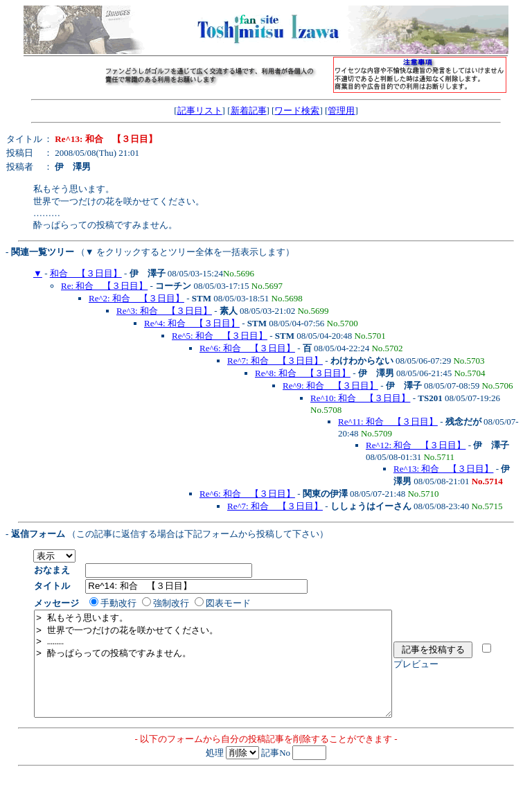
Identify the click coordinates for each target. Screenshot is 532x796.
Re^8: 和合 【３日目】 (303, 373)
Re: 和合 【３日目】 (104, 286)
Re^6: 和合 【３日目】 (247, 348)
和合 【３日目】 (86, 273)
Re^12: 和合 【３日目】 (416, 445)
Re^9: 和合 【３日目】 (330, 386)
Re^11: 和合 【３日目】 (388, 422)
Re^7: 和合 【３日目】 (275, 361)
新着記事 (249, 110)
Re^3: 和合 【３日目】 (164, 311)
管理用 (341, 110)
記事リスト (200, 110)
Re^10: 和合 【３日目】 (360, 398)
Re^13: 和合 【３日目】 (443, 469)
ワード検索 (297, 110)
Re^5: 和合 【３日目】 (220, 336)
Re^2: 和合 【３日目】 (136, 298)
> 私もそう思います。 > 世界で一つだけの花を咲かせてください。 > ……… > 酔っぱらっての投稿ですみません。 (234, 674)
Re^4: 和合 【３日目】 (192, 323)
